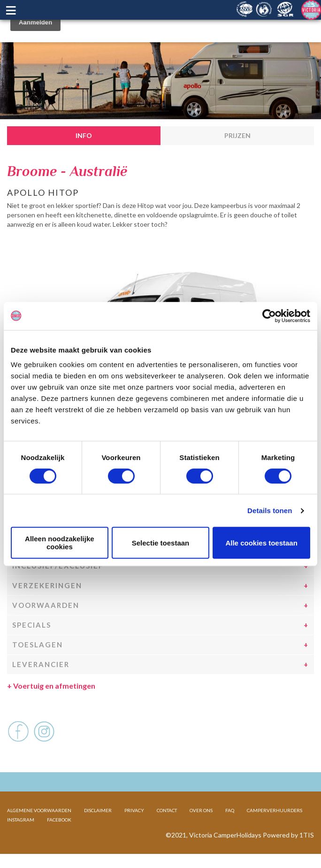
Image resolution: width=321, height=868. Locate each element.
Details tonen (270, 511)
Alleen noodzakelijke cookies (60, 543)
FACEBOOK (59, 820)
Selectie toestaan (161, 543)
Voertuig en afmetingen (51, 686)
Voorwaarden (46, 605)
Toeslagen (38, 645)
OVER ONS (201, 810)
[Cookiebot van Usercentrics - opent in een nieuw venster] (269, 316)
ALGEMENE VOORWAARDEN (39, 810)
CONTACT (167, 810)
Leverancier (41, 664)
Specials (32, 625)
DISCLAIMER (98, 810)
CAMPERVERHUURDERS (275, 810)
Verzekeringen (47, 585)
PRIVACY (134, 810)
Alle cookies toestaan (261, 543)
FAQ (230, 810)
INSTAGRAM (21, 820)
